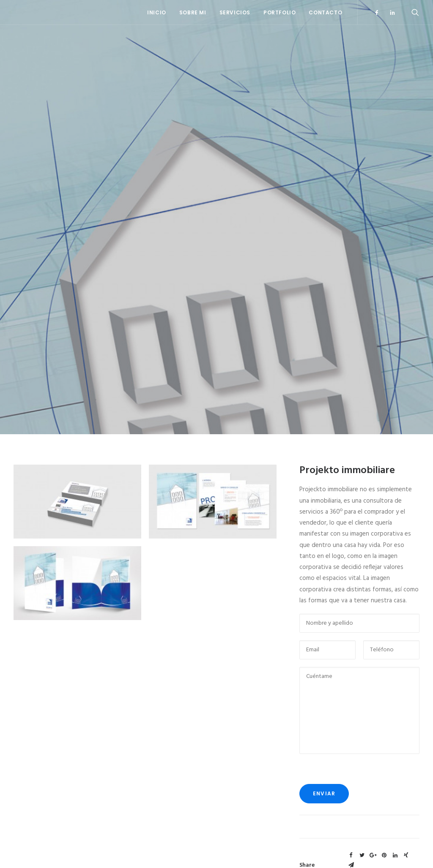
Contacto (325, 12)
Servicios (235, 12)
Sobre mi (193, 12)
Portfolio (280, 12)
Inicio (157, 12)
